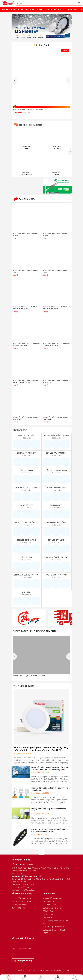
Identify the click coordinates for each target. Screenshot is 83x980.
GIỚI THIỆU (6, 9)
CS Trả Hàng (48, 914)
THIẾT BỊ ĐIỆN (37, 9)
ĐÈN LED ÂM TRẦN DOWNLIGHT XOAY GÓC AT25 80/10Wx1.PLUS (25, 381)
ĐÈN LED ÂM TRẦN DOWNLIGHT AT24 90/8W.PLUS (55, 418)
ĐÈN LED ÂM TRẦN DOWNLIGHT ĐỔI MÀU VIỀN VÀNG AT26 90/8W (26, 345)
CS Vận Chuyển (49, 905)
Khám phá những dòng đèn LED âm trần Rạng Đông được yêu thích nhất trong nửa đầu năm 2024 (41, 749)
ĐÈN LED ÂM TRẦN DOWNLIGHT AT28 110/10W (55, 234)
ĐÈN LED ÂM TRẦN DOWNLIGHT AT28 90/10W (25, 271)
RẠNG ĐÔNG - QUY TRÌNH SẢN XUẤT (29, 676)
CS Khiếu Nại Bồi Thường (53, 927)
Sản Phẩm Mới (24, 199)
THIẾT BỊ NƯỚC (59, 9)
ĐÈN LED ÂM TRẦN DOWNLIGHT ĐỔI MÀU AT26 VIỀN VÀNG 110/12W (56, 345)
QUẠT (48, 9)
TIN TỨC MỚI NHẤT (24, 686)
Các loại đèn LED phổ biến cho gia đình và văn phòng (50, 789)
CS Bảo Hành (48, 917)
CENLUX (65, 970)
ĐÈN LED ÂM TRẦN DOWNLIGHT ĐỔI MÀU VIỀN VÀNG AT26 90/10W (26, 308)
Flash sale (42, 45)
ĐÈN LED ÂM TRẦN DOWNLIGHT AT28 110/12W (25, 234)
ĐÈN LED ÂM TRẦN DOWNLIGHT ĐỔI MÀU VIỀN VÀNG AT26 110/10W (56, 308)
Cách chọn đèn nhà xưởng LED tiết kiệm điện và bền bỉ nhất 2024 (49, 830)
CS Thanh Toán (49, 901)
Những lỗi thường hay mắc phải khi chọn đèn (49, 810)
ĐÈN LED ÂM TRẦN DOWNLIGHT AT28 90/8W (55, 271)
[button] (70, 152)
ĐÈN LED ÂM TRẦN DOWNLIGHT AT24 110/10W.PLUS (25, 418)
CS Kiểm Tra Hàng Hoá (53, 908)
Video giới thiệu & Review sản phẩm (35, 631)
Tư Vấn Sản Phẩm (19, 905)
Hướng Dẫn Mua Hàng (21, 898)
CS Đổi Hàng (48, 911)
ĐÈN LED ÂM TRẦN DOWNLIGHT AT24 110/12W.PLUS (55, 381)
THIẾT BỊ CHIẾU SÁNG (21, 9)
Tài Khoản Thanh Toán (21, 901)
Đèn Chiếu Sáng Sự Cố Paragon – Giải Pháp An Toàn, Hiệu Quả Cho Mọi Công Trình (50, 768)
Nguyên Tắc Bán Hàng (52, 898)
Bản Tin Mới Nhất (19, 908)
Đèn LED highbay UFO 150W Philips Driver (28, 109)
